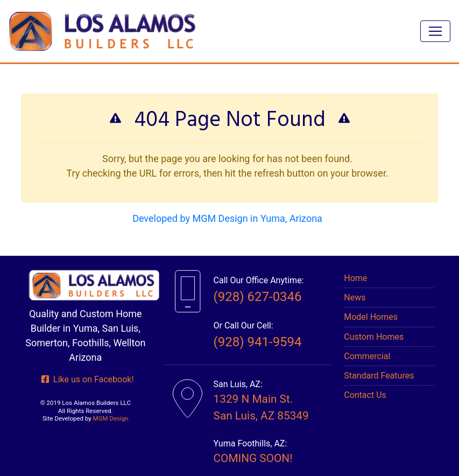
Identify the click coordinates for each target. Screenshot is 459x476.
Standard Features (379, 376)
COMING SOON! (253, 458)
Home (355, 278)
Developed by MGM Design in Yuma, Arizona (227, 218)
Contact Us (365, 395)
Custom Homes (374, 337)
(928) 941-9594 (258, 342)
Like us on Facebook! (87, 379)
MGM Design (111, 418)
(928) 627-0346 (258, 297)
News (355, 297)
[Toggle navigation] (435, 31)
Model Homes (371, 317)
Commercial (367, 356)
